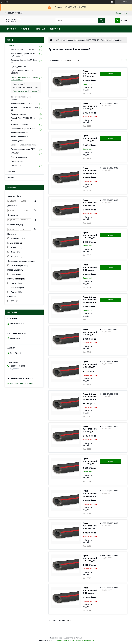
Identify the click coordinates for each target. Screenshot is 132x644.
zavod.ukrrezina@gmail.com (21, 383)
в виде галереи (122, 61)
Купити (111, 74)
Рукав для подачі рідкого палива (26, 87)
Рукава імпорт (17, 161)
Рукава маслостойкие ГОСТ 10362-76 (23, 72)
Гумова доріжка (18, 141)
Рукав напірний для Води (22, 103)
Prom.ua (79, 638)
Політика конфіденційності (84, 640)
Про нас (41, 29)
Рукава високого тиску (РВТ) (23, 149)
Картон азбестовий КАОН (22, 133)
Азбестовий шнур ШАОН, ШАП (24, 129)
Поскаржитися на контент (62, 640)
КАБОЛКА (15, 153)
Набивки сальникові (19, 124)
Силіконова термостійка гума (23, 145)
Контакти (55, 29)
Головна (12, 29)
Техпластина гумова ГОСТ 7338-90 (25, 109)
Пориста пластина (19, 114)
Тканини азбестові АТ (20, 137)
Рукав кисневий (19, 84)
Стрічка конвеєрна (19, 157)
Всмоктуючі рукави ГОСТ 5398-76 (24, 61)
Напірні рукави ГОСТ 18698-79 (24, 49)
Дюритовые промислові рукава (21, 98)
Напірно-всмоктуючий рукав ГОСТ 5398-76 (23, 55)
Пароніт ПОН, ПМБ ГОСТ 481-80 (24, 119)
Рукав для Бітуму (18, 67)
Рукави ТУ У (16, 165)
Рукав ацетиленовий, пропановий (26, 91)
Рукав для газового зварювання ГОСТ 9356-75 (78, 40)
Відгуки (11, 177)
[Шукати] (101, 20)
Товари (25, 29)
